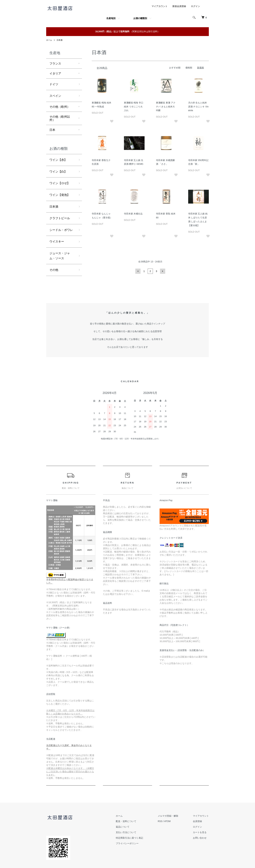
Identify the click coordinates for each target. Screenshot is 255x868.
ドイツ (54, 84)
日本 (52, 130)
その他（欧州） (60, 107)
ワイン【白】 (58, 172)
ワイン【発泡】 (60, 195)
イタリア (55, 74)
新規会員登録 (179, 6)
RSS (160, 821)
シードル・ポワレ (61, 230)
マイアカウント (160, 6)
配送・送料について (126, 821)
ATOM (167, 821)
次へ (163, 271)
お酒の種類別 (140, 18)
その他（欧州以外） (60, 118)
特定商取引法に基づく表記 (129, 838)
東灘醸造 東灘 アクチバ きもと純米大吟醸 (166, 107)
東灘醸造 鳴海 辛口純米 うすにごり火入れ (134, 107)
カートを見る (200, 832)
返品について (123, 827)
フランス (55, 64)
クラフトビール (60, 218)
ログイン (195, 6)
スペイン (55, 96)
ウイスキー (57, 242)
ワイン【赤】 (58, 160)
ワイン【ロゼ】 (60, 183)
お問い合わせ (200, 838)
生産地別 (111, 18)
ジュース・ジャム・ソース (60, 256)
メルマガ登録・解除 (168, 816)
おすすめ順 (175, 68)
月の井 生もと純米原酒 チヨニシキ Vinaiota (198, 107)
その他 (54, 270)
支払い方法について (126, 832)
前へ (138, 271)
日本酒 (60, 40)
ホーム (49, 40)
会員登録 (197, 821)
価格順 (189, 68)
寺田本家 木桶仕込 (133, 214)
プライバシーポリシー (127, 843)
